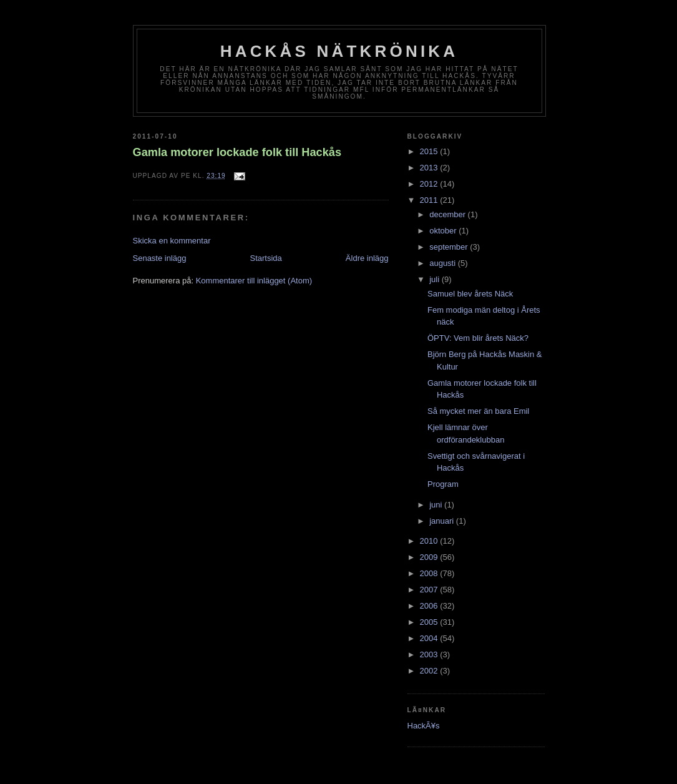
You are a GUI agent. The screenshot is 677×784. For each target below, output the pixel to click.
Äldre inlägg (367, 258)
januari (443, 521)
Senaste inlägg (160, 258)
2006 (430, 606)
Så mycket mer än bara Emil (478, 411)
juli (436, 279)
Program (443, 484)
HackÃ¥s (424, 726)
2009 (430, 557)
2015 (430, 151)
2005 (430, 622)
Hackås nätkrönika (339, 51)
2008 (430, 573)
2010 (430, 541)
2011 (430, 200)
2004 (430, 638)
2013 (430, 168)
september (450, 247)
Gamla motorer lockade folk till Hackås (237, 152)
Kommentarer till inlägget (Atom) (254, 281)
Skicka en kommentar (172, 241)
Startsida (266, 258)
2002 (430, 671)
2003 (430, 654)
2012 (430, 184)
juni (437, 505)
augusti (444, 263)
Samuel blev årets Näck (470, 294)
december (448, 214)
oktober (444, 231)
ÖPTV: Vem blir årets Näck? (478, 338)
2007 (430, 590)
